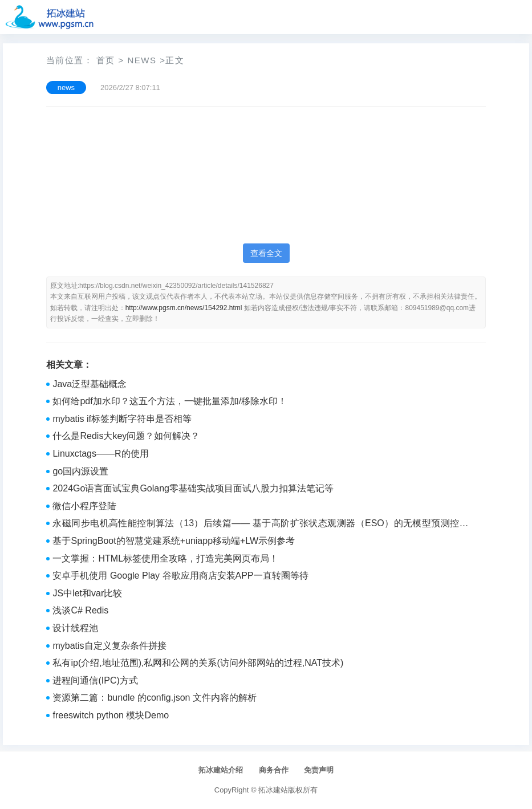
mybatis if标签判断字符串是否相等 (122, 419)
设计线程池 (75, 628)
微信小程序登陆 (84, 506)
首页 (106, 60)
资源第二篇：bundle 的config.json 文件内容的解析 (154, 698)
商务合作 (274, 770)
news (142, 60)
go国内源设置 (80, 471)
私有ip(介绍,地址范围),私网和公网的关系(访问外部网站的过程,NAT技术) (198, 663)
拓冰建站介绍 (221, 770)
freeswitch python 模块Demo (111, 715)
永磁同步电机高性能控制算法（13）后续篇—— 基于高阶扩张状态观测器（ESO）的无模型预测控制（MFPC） (260, 525)
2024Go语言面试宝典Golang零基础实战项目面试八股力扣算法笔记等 (193, 488)
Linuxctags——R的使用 (100, 454)
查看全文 (266, 253)
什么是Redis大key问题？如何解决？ (126, 436)
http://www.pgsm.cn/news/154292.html (184, 308)
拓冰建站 (273, 790)
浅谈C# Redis (80, 610)
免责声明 (319, 770)
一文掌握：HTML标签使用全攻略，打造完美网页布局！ (165, 558)
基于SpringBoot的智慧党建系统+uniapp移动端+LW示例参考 (174, 541)
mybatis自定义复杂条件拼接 (109, 646)
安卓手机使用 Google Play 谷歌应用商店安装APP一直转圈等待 (180, 576)
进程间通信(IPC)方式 (95, 680)
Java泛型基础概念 (90, 384)
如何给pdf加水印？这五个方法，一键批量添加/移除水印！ (170, 401)
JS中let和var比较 (87, 593)
